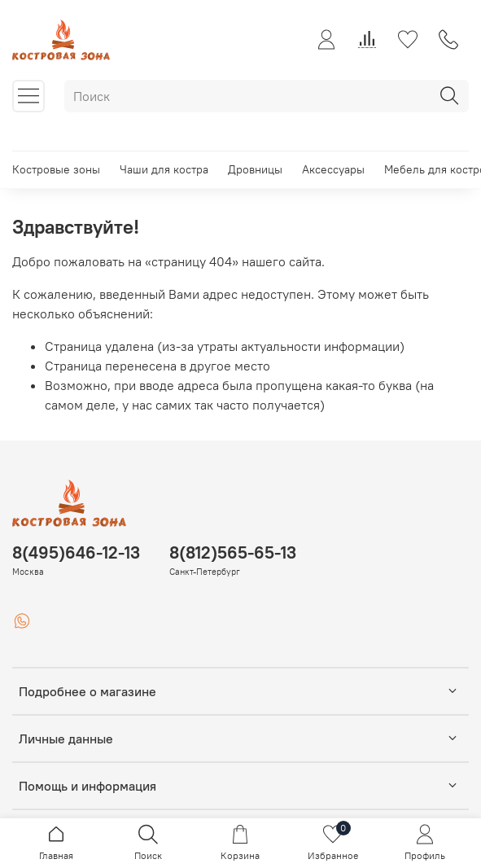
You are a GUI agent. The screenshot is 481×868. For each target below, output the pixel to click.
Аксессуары (333, 169)
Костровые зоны (56, 169)
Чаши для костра (164, 169)
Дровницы (255, 169)
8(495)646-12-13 (76, 552)
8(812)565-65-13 (233, 552)
